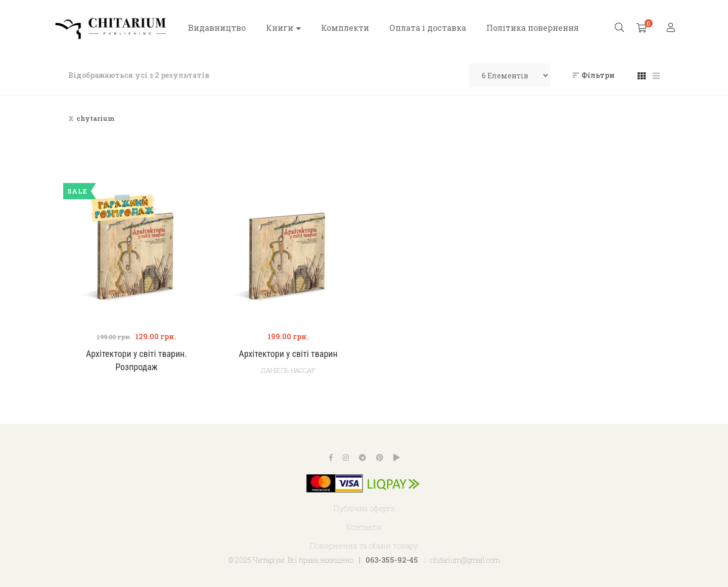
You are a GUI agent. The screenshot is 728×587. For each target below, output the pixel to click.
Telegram (362, 458)
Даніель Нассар (288, 370)
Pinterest (380, 458)
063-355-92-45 (392, 560)
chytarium (96, 118)
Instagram (346, 458)
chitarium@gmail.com (465, 560)
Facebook (331, 458)
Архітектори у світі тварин (288, 354)
